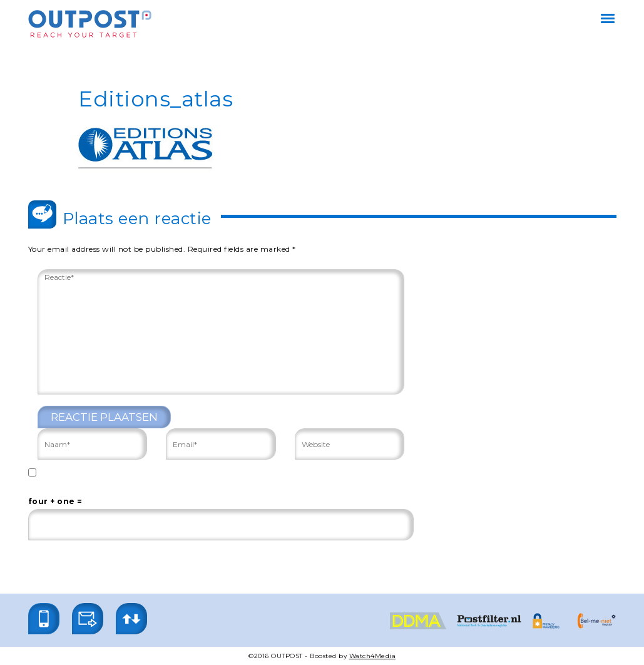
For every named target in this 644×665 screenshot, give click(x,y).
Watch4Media (373, 656)
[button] (44, 619)
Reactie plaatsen (104, 417)
